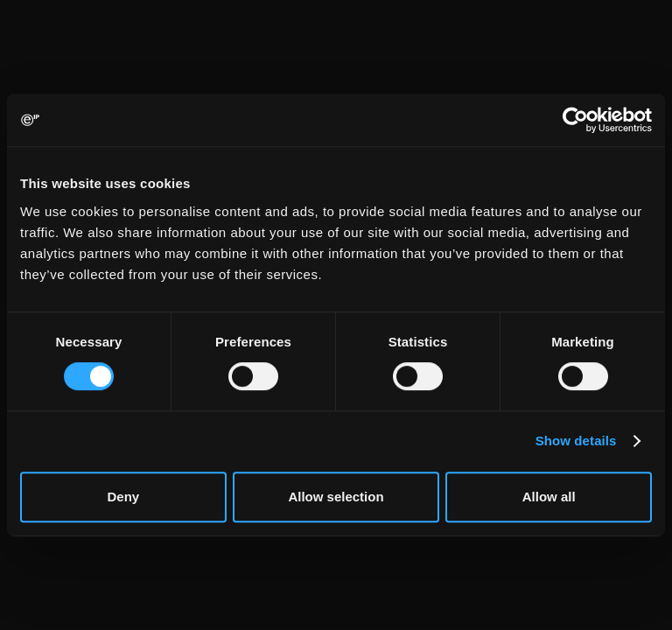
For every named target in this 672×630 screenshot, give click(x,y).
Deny (123, 497)
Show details (576, 441)
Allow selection (336, 497)
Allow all (549, 497)
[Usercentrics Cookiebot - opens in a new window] (575, 120)
